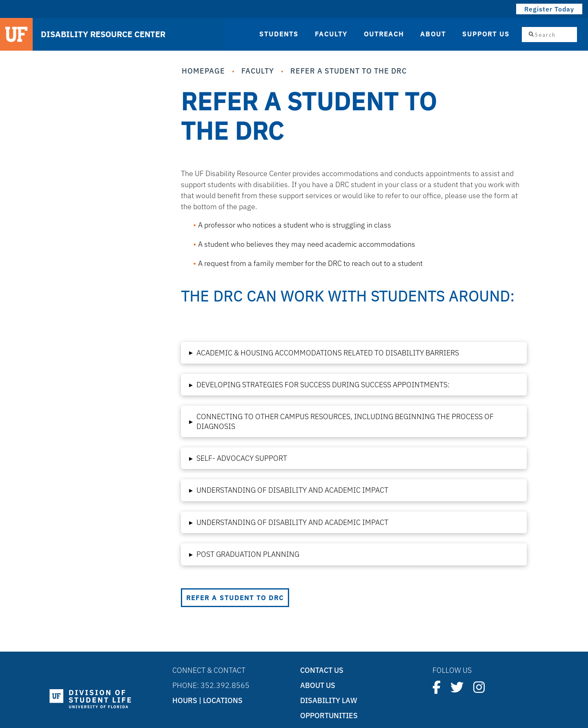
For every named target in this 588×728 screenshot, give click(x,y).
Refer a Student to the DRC (349, 71)
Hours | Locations (207, 700)
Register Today (549, 9)
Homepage (203, 71)
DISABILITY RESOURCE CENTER (103, 34)
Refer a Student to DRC (235, 598)
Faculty (258, 71)
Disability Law (329, 700)
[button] (354, 353)
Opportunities (329, 716)
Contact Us (322, 670)
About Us (318, 685)
